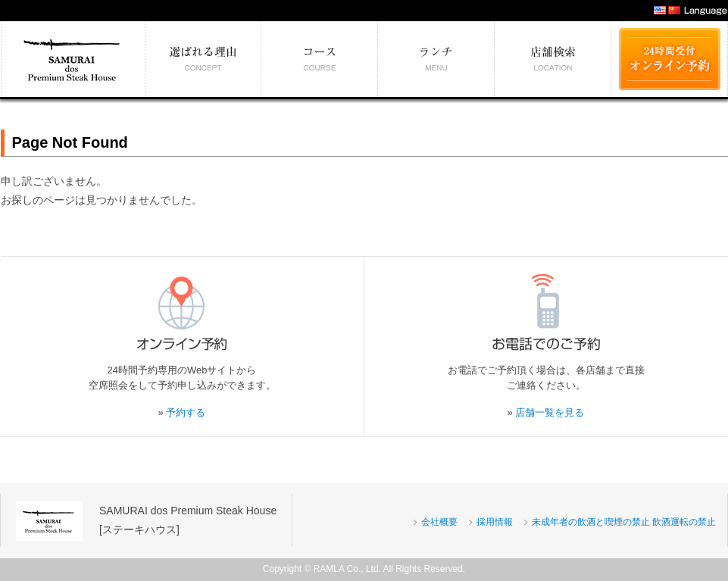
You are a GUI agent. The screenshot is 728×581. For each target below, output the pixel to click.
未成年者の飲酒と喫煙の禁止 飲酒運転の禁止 (624, 522)
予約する (186, 412)
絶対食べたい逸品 (436, 59)
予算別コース (320, 59)
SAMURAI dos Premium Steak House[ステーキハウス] (188, 520)
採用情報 (495, 522)
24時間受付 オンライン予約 (670, 59)
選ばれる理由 (203, 59)
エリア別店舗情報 (553, 59)
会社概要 (439, 522)
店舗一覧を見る (550, 412)
